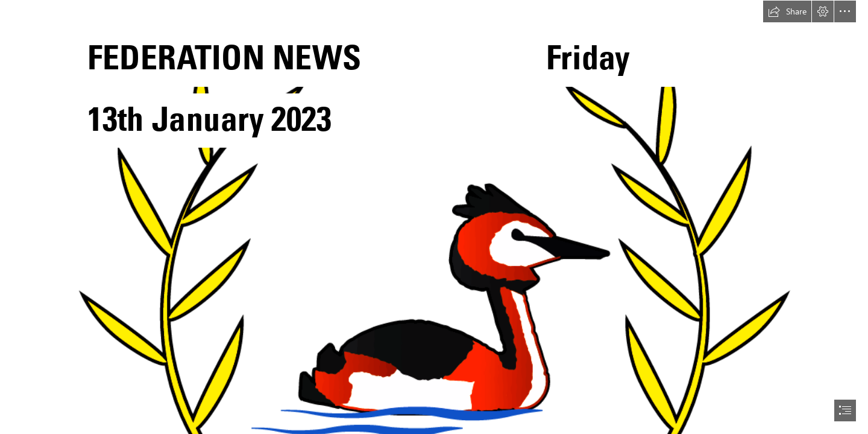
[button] (787, 11)
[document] (434, 217)
